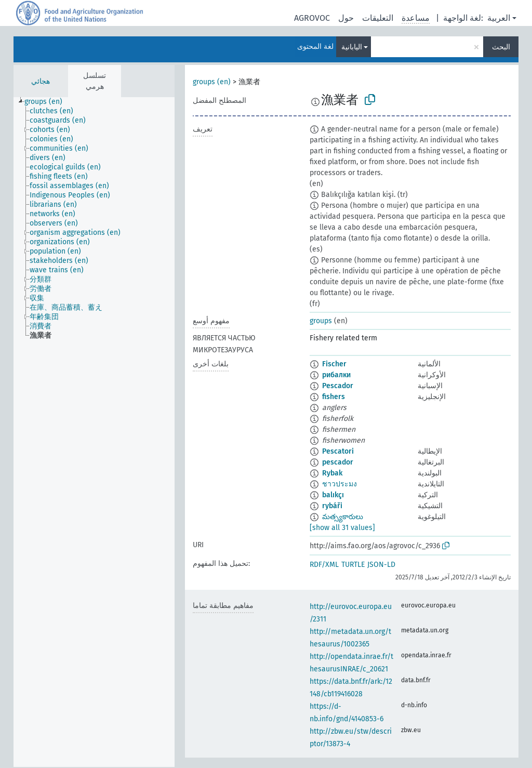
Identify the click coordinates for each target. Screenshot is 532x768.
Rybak (332, 473)
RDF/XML (324, 565)
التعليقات (378, 18)
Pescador (338, 386)
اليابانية (352, 47)
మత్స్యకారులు (343, 517)
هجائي (41, 81)
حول (346, 18)
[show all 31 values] (342, 528)
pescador (338, 462)
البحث (501, 47)
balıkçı (333, 495)
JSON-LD (381, 565)
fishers (334, 397)
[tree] (94, 432)
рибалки (336, 375)
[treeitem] (48, 102)
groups (321, 321)
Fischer (334, 364)
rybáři (332, 506)
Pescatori (338, 451)
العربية (499, 18)
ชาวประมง (340, 484)
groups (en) (212, 82)
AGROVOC (312, 18)
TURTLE (353, 565)
